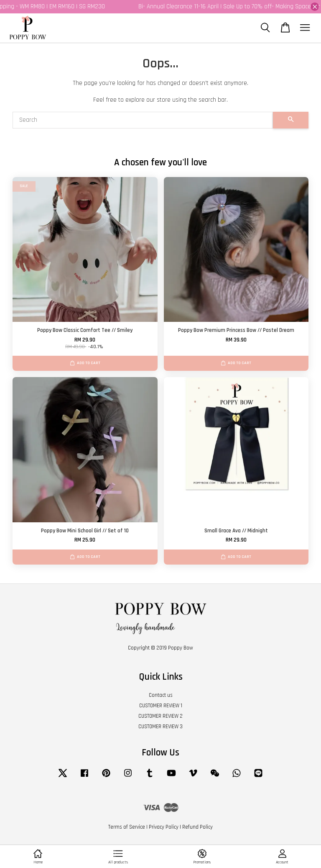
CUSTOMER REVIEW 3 (160, 727)
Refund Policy (197, 827)
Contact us (161, 695)
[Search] (143, 120)
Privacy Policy (164, 827)
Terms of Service (127, 827)
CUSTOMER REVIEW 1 (161, 706)
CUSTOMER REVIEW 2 (160, 716)
